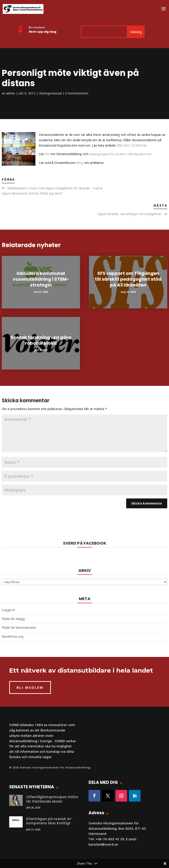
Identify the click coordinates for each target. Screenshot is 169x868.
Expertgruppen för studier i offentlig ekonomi (120, 154)
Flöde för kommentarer (19, 627)
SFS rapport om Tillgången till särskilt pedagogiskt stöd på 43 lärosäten (128, 279)
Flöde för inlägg (13, 619)
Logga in (8, 610)
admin (11, 93)
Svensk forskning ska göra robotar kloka (41, 340)
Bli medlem (37, 27)
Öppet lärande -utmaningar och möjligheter (130, 214)
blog (79, 163)
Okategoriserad (50, 93)
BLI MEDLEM (30, 687)
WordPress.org (13, 636)
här (47, 154)
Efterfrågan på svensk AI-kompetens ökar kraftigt (49, 821)
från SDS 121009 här (132, 145)
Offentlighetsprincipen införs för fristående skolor (52, 799)
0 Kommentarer (77, 93)
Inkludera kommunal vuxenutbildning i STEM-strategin (41, 279)
